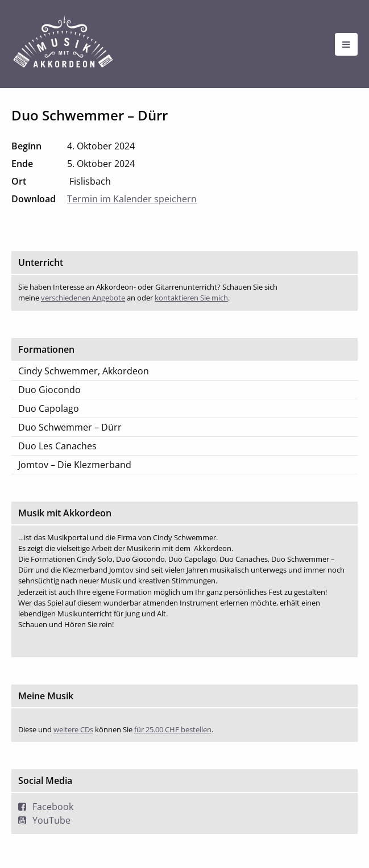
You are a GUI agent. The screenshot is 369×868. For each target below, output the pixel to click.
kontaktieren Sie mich (191, 298)
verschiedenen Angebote (83, 298)
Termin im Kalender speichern (132, 199)
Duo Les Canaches (57, 446)
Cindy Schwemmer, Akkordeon (84, 371)
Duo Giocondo (49, 390)
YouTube (51, 820)
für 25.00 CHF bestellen (173, 729)
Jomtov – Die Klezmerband (75, 465)
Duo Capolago (49, 408)
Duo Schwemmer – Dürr (70, 427)
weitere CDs (73, 729)
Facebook (53, 807)
